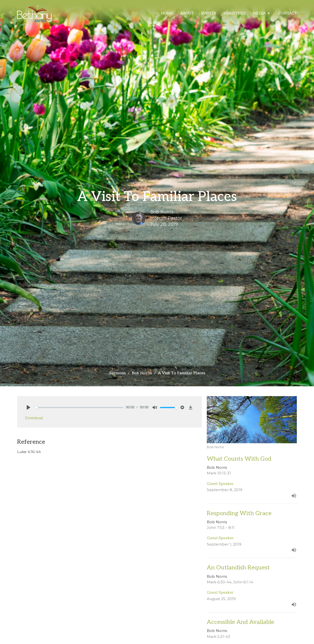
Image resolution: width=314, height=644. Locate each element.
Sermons (117, 373)
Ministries (235, 13)
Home (167, 13)
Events (209, 13)
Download (34, 418)
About (187, 13)
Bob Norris (142, 373)
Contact (287, 13)
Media (262, 13)
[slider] (79, 408)
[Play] (28, 407)
